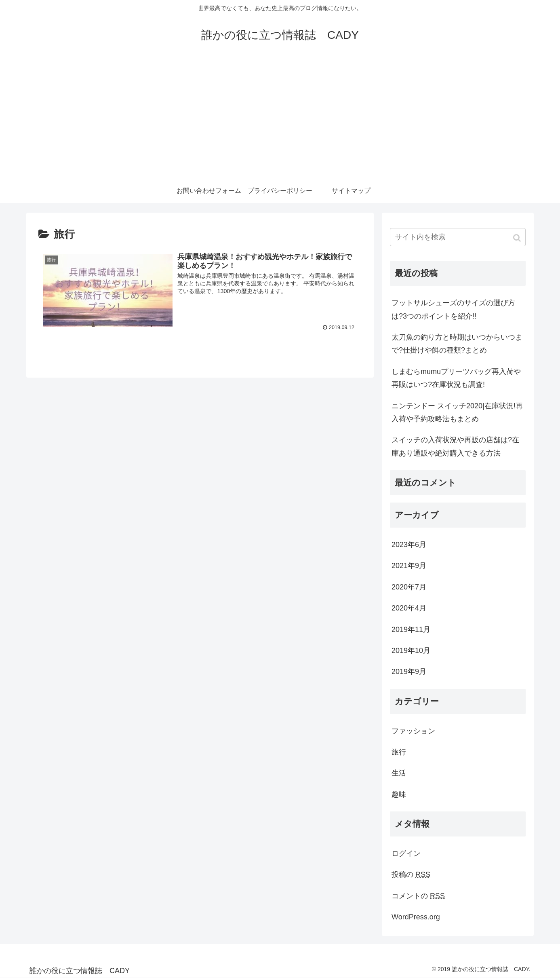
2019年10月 (411, 651)
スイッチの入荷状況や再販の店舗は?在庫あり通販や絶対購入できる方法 (455, 446)
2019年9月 (409, 672)
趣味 (399, 794)
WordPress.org (416, 917)
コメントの (418, 896)
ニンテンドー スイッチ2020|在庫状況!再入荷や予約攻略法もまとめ (457, 412)
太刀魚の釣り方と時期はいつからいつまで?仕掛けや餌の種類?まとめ (457, 344)
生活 (399, 773)
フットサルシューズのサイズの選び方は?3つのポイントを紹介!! (453, 309)
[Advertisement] (280, 118)
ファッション (413, 731)
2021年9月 (409, 566)
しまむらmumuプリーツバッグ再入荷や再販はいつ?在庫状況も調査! (456, 378)
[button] (518, 238)
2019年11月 (411, 629)
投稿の (411, 874)
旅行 (399, 752)
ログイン (406, 853)
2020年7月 (409, 587)
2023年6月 (409, 545)
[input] (458, 237)
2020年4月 (409, 608)
